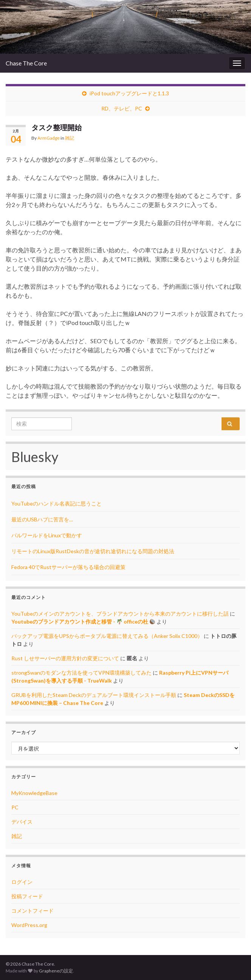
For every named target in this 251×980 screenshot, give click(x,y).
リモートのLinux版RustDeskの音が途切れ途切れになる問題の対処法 (93, 551)
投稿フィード (27, 896)
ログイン (22, 882)
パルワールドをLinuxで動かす (47, 535)
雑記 (70, 138)
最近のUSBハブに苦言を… (42, 519)
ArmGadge (49, 138)
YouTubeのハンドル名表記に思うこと (57, 503)
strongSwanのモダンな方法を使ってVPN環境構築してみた (81, 673)
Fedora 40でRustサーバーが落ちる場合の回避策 (68, 567)
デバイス (22, 822)
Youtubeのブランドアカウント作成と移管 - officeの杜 (83, 621)
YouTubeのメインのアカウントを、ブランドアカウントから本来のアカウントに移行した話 (120, 614)
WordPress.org (29, 925)
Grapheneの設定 (56, 971)
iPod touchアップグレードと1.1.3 (129, 93)
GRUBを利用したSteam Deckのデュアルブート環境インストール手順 (94, 695)
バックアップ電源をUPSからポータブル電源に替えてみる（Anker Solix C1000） (107, 636)
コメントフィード (33, 911)
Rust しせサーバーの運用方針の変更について (65, 658)
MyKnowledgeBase (34, 793)
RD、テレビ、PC (122, 108)
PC (15, 807)
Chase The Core (26, 63)
